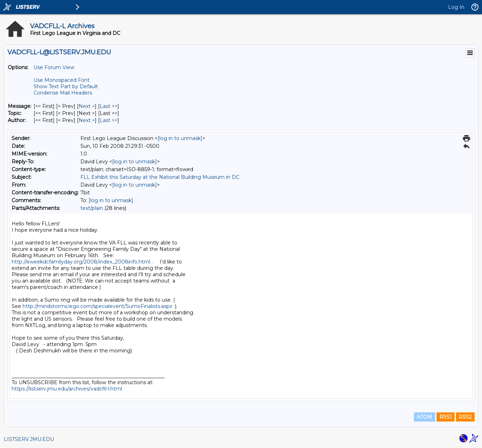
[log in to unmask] (180, 138)
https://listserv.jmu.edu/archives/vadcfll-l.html (67, 389)
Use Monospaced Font (62, 80)
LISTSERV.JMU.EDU (29, 439)
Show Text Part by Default (66, 86)
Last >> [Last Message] (109, 106)
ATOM (425, 417)
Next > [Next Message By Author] (87, 120)
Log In (456, 7)
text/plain (92, 208)
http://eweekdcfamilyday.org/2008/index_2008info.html (81, 262)
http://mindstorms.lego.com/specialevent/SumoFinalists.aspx (97, 306)
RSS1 (446, 417)
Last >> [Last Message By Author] (109, 120)
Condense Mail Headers (63, 93)
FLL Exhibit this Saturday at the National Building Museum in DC (160, 177)
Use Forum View (54, 67)
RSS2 (465, 417)
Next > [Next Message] (87, 106)
